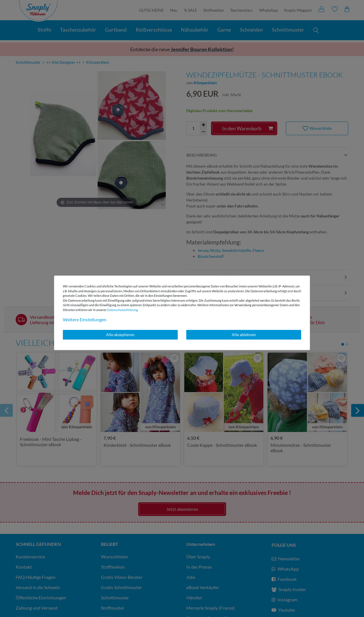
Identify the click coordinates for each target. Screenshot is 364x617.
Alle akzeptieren (120, 335)
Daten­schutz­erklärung (123, 310)
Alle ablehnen (244, 335)
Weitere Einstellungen (85, 319)
